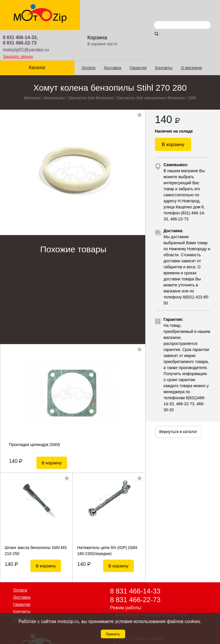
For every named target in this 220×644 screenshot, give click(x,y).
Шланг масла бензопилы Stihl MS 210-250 (36, 517)
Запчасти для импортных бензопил (151, 68)
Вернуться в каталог (178, 404)
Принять (113, 634)
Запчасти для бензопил (91, 68)
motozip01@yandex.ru (98, 19)
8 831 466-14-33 (135, 558)
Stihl (192, 68)
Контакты (162, 38)
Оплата (87, 38)
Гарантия (136, 38)
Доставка (111, 38)
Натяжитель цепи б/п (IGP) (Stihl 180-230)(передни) (107, 517)
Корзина (167, 7)
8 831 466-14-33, (93, 7)
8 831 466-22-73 (92, 12)
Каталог (36, 37)
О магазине (190, 38)
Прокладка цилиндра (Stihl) (34, 414)
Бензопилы (54, 68)
